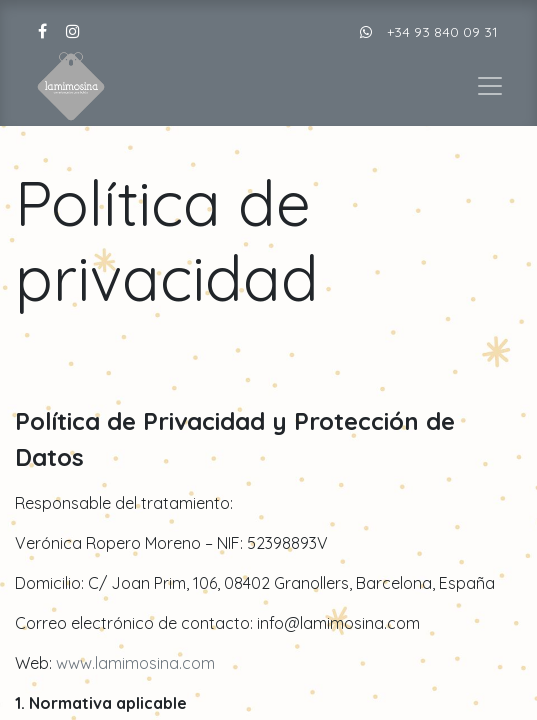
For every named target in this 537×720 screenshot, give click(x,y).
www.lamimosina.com (135, 663)
